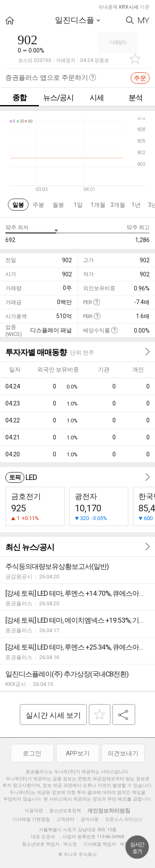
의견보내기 (123, 753)
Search (130, 20)
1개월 (98, 205)
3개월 (118, 205)
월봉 (58, 205)
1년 (136, 205)
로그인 (32, 753)
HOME (10, 20)
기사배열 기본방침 (31, 819)
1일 (78, 205)
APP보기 (78, 753)
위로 (137, 847)
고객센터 (65, 819)
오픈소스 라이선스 (124, 819)
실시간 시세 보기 (53, 715)
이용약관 (34, 811)
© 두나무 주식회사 (77, 855)
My (144, 20)
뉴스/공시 (58, 97)
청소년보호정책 (65, 811)
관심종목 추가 (135, 59)
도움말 (97, 302)
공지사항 (90, 819)
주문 (140, 78)
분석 (136, 97)
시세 (97, 97)
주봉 (38, 205)
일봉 (18, 205)
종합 (19, 97)
